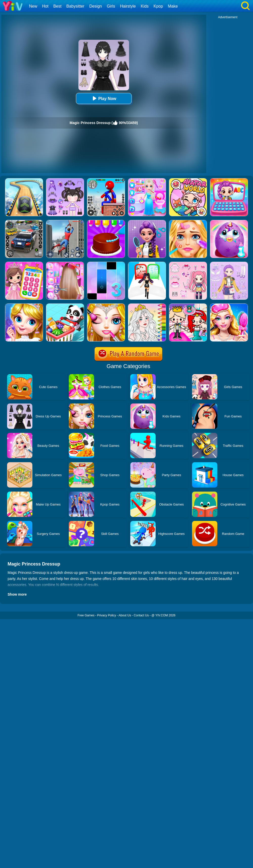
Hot (45, 6)
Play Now (104, 98)
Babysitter (75, 6)
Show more (17, 594)
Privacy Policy (107, 615)
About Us (125, 615)
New (33, 6)
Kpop (158, 6)
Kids (145, 6)
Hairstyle (128, 6)
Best (57, 6)
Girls (111, 6)
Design (96, 6)
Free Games (86, 615)
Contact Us (141, 615)
